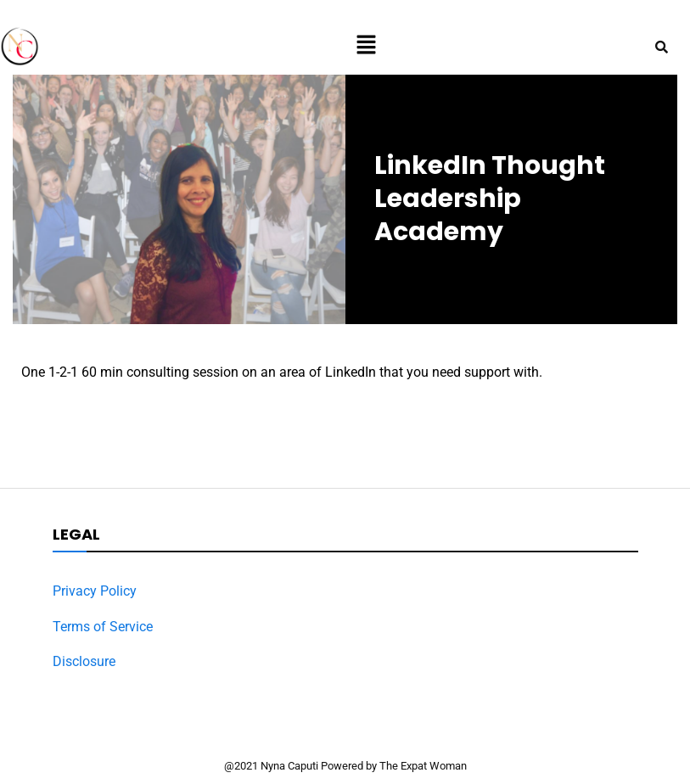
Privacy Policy (95, 591)
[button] (366, 46)
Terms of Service (103, 627)
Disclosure (84, 661)
